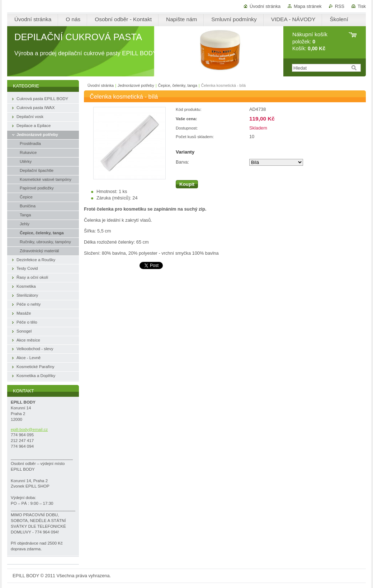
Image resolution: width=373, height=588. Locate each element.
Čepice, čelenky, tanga (177, 85)
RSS (340, 6)
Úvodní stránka (265, 6)
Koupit (187, 184)
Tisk (362, 6)
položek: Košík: (310, 41)
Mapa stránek (308, 6)
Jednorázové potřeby (136, 85)
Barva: (182, 162)
